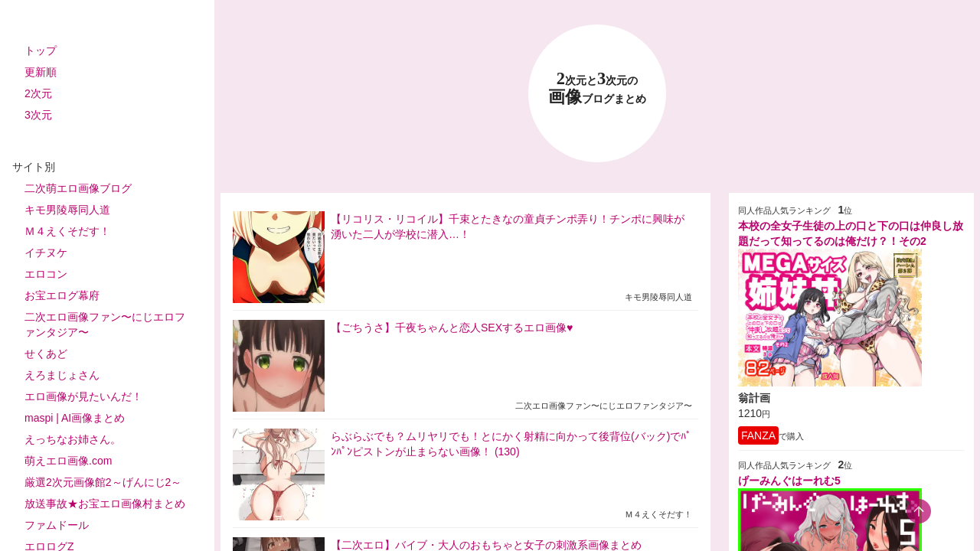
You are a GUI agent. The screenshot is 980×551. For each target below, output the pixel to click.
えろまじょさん (62, 375)
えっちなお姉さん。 (73, 439)
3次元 (38, 115)
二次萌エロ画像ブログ (78, 188)
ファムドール (57, 525)
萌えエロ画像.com (68, 461)
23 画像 (597, 88)
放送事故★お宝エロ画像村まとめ (105, 504)
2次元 (38, 93)
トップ (41, 51)
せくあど (46, 354)
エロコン (46, 274)
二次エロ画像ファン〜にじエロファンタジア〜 (105, 324)
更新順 (41, 72)
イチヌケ (46, 253)
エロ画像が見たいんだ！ (83, 396)
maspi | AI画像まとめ (75, 418)
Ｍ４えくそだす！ (67, 231)
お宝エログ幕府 (62, 295)
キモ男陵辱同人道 (67, 210)
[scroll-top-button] (919, 511)
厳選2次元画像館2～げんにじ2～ (103, 482)
